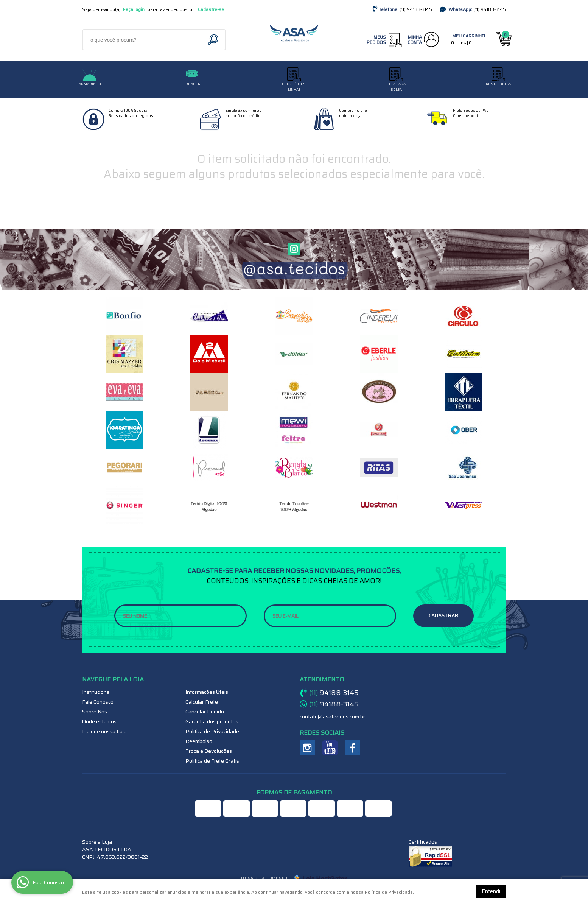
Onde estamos (99, 721)
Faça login (134, 9)
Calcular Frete (202, 702)
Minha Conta (415, 40)
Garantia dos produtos (212, 721)
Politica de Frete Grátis (212, 761)
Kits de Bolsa (498, 84)
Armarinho (90, 84)
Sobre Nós (95, 712)
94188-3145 (416, 9)
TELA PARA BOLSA (396, 87)
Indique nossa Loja (104, 731)
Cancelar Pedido (205, 712)
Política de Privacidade (212, 731)
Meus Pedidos (376, 40)
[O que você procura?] (214, 40)
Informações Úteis (207, 692)
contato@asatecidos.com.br (332, 717)
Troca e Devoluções (209, 751)
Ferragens (192, 84)
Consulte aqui (465, 116)
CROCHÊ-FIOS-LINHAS (294, 87)
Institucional (96, 692)
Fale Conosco (98, 702)
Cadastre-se (211, 9)
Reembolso (199, 741)
